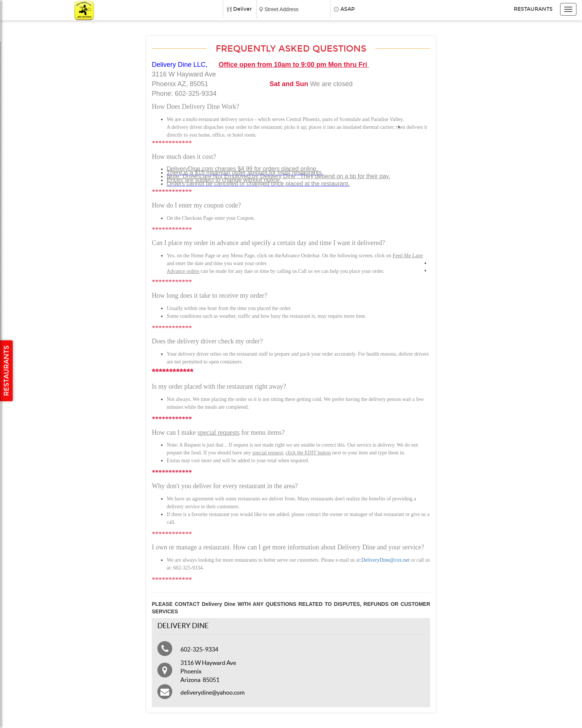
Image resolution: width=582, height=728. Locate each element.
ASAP (348, 9)
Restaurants (533, 9)
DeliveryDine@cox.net (385, 560)
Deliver (243, 9)
